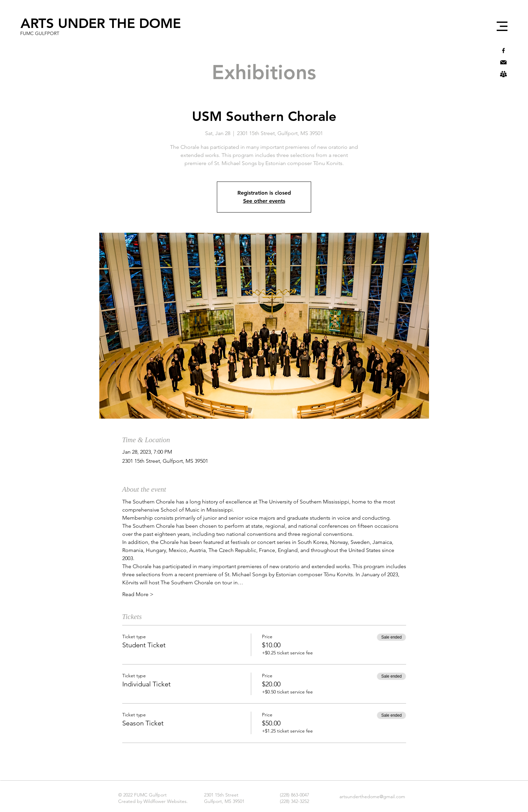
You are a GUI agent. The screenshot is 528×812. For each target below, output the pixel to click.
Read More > (138, 594)
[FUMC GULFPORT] (40, 34)
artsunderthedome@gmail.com (372, 797)
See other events (264, 201)
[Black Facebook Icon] (503, 51)
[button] (502, 26)
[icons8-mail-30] (503, 62)
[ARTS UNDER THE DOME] (101, 23)
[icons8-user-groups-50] (503, 74)
